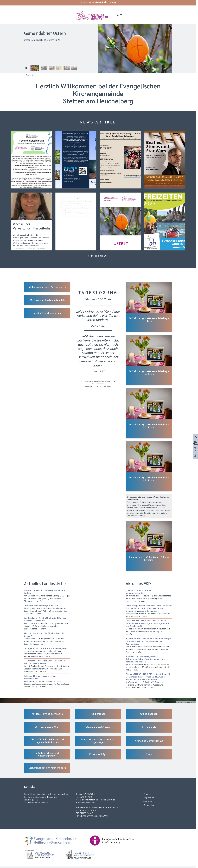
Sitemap (148, 794)
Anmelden (149, 801)
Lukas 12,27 (98, 371)
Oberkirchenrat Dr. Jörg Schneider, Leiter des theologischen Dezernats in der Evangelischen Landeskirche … (47, 638)
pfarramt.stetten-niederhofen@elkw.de (98, 800)
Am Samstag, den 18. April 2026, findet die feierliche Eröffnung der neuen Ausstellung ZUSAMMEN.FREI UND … (149, 681)
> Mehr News (98, 256)
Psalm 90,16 (98, 326)
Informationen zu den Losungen (98, 386)
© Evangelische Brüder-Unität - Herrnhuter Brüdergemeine (98, 382)
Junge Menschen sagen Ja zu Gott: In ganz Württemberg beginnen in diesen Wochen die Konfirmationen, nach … (47, 652)
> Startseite (29, 75)
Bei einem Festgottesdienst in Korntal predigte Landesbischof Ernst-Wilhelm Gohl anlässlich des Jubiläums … (47, 609)
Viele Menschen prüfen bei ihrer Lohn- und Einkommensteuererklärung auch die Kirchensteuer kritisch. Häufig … (47, 681)
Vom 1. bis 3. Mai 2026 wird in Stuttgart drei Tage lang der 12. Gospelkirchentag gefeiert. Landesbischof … (47, 623)
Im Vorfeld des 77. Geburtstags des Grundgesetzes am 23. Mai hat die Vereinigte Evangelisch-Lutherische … (149, 596)
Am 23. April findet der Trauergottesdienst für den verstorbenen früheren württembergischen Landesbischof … (47, 666)
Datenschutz (150, 805)
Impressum (149, 797)
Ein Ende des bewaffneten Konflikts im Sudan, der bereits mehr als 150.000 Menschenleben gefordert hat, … (149, 663)
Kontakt (195, 456)
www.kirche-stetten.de (86, 802)
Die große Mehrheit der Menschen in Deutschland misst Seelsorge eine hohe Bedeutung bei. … (149, 627)
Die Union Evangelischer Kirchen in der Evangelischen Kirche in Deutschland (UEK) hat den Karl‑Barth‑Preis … (149, 611)
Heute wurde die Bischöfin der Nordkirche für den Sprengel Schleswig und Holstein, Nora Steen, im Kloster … (149, 645)
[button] (120, 14)
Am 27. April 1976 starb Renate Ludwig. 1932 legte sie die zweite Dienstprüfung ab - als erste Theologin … (47, 596)
